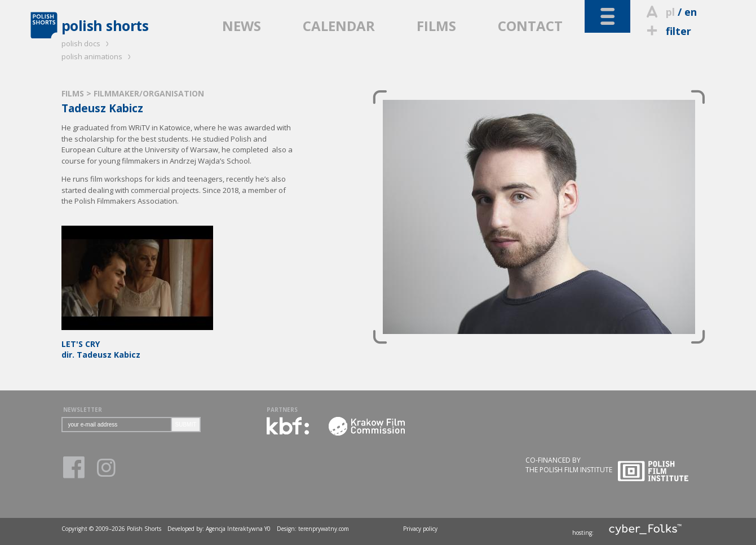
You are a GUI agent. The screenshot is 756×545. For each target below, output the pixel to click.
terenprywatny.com (324, 529)
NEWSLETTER (83, 410)
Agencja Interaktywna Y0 (238, 529)
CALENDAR (339, 26)
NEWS (242, 26)
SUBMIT (186, 425)
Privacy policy (420, 529)
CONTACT (530, 26)
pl (670, 12)
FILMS (436, 26)
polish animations (98, 56)
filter (667, 31)
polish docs (87, 43)
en (691, 12)
